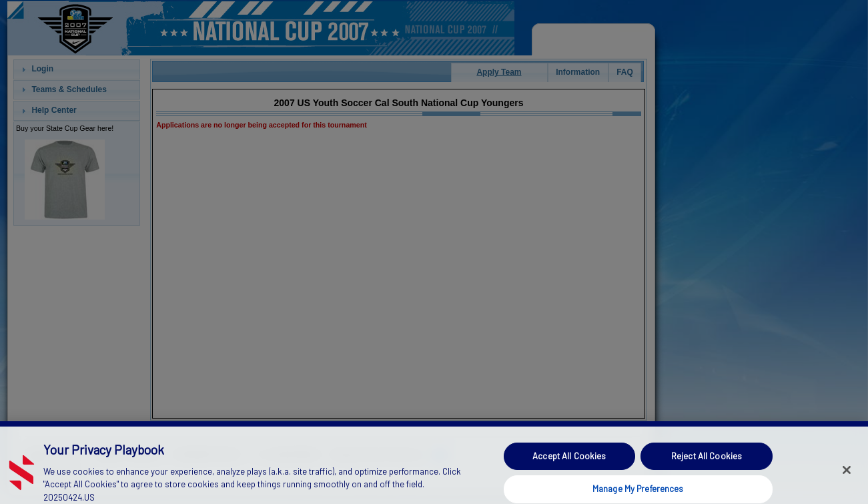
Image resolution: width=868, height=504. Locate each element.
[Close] (847, 478)
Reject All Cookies (707, 464)
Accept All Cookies (569, 464)
